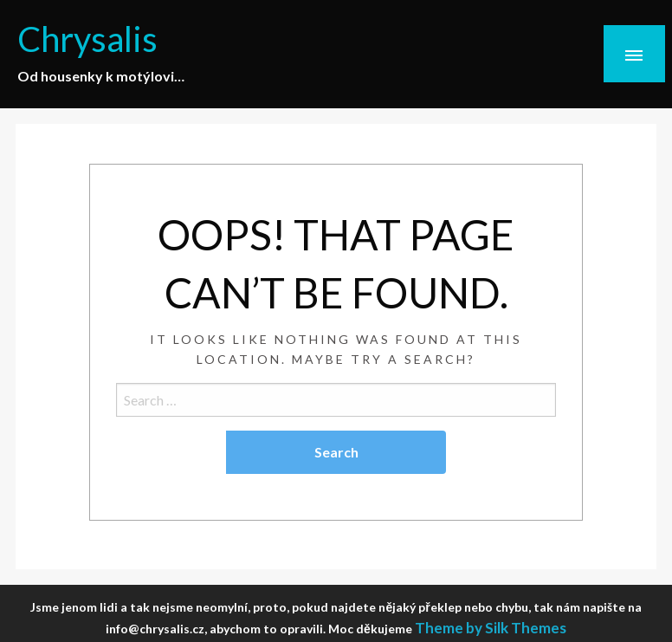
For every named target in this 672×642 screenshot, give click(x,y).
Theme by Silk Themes (491, 628)
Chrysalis (93, 37)
